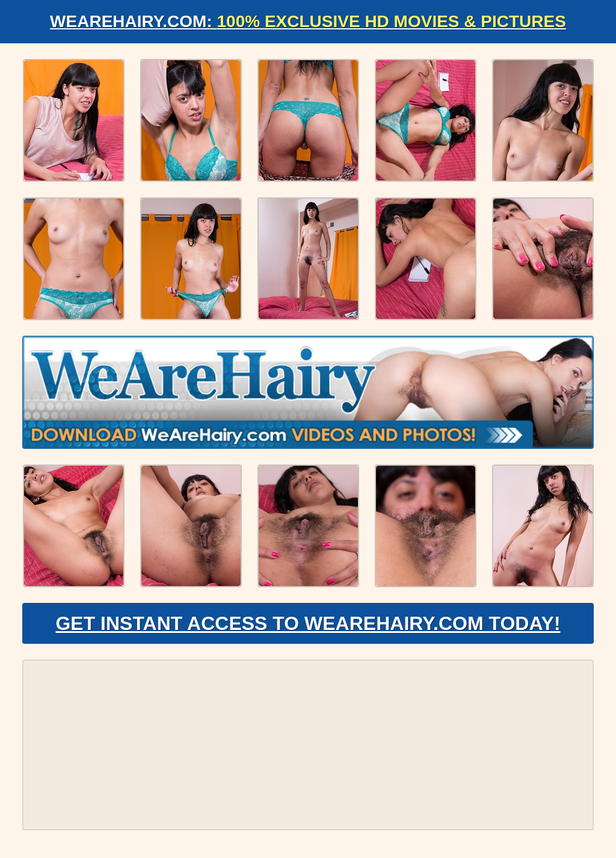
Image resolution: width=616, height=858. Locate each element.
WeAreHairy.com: (308, 21)
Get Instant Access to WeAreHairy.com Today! (308, 623)
